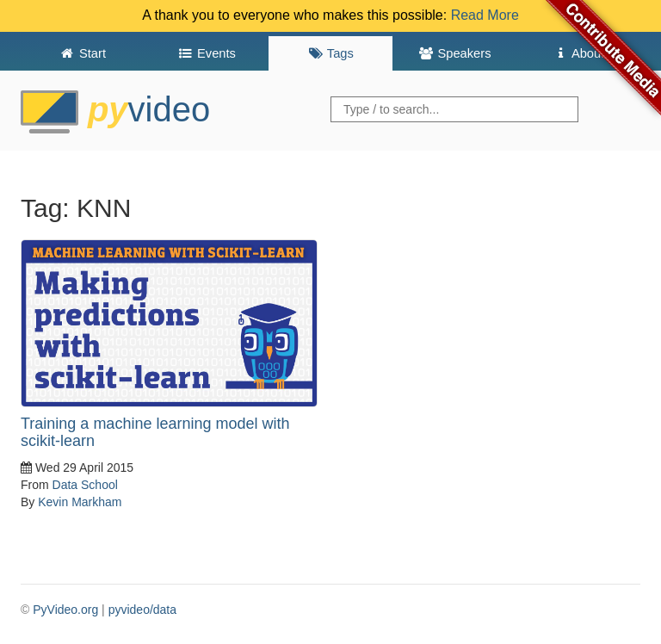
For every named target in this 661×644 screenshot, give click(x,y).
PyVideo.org (65, 610)
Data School (85, 485)
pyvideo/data (142, 610)
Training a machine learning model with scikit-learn (155, 432)
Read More (485, 15)
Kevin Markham (80, 502)
